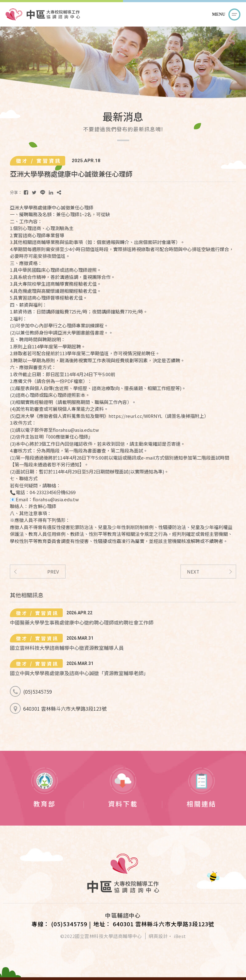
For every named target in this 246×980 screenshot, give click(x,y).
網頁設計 (158, 936)
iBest (180, 936)
